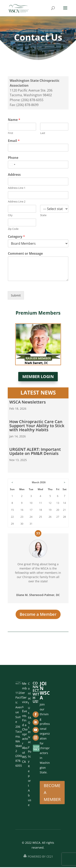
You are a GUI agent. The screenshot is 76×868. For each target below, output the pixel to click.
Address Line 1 (17, 188)
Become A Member (52, 792)
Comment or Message (25, 254)
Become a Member (38, 614)
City (10, 215)
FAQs (30, 723)
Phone (13, 158)
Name (14, 120)
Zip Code (13, 229)
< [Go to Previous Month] (12, 482)
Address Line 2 (17, 202)
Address (14, 175)
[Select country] (12, 165)
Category (16, 237)
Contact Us (29, 698)
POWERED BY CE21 (40, 856)
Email (14, 141)
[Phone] (38, 165)
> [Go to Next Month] (65, 482)
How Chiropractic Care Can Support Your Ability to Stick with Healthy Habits (37, 426)
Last (43, 133)
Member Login (38, 377)
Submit (16, 295)
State (43, 215)
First (11, 133)
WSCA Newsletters (28, 402)
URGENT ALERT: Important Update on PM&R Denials (35, 451)
